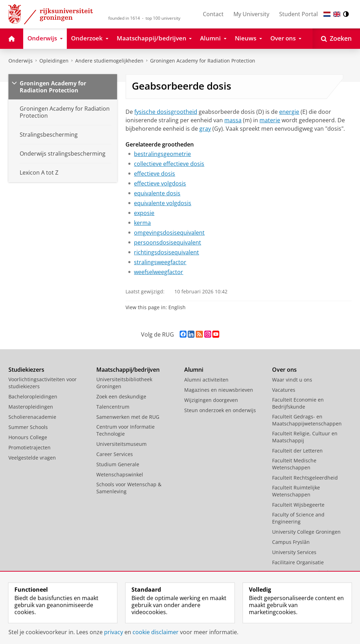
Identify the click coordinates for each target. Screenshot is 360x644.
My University (251, 14)
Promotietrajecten (30, 447)
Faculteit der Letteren (297, 451)
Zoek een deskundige (121, 396)
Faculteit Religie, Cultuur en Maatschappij (305, 437)
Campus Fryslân (291, 542)
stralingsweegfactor (160, 262)
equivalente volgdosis (163, 203)
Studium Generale (118, 464)
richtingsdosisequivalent (166, 252)
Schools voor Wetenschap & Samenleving (129, 488)
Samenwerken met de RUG (128, 417)
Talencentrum (113, 407)
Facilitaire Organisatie (298, 562)
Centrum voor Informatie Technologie (126, 430)
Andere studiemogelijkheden (109, 61)
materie (270, 120)
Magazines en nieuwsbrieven (219, 390)
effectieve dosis (155, 174)
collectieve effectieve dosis (169, 164)
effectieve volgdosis (160, 183)
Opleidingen (54, 61)
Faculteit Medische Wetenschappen (294, 464)
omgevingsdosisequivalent (169, 233)
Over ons (284, 370)
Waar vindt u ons (292, 380)
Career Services (115, 454)
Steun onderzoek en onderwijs (220, 410)
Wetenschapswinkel (120, 474)
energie (289, 112)
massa (233, 120)
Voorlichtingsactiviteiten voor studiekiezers (43, 383)
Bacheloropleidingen (33, 396)
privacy (114, 632)
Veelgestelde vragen (32, 458)
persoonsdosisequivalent (168, 242)
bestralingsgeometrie (162, 154)
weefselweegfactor (159, 272)
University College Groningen (306, 532)
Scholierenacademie (32, 417)
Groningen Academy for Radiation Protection (203, 61)
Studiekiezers (26, 370)
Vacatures (284, 390)
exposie (144, 213)
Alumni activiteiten (206, 380)
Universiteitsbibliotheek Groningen (124, 383)
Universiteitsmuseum (121, 444)
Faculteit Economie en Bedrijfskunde (298, 403)
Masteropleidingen (31, 407)
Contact (213, 14)
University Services (294, 552)
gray (205, 129)
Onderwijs (21, 61)
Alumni (194, 370)
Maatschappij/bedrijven (128, 370)
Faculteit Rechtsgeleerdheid (305, 478)
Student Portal (298, 14)
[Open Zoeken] (336, 39)
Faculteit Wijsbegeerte (298, 505)
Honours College (28, 437)
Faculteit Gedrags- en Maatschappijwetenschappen (307, 420)
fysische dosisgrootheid (166, 112)
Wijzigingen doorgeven (211, 400)
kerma (142, 223)
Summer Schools (28, 427)
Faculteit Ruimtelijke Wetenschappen (296, 491)
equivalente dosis (157, 193)
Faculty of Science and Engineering (298, 518)
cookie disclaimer (156, 632)
